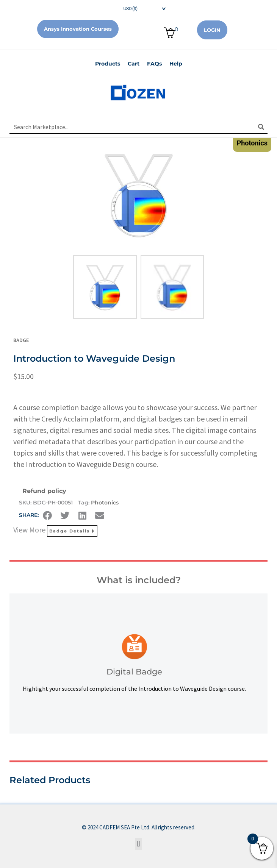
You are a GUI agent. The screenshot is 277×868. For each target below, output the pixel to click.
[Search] (261, 127)
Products (108, 64)
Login (212, 30)
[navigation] (139, 8)
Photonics (105, 503)
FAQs (154, 64)
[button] (47, 515)
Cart (134, 64)
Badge (21, 340)
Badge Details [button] (72, 531)
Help (176, 64)
